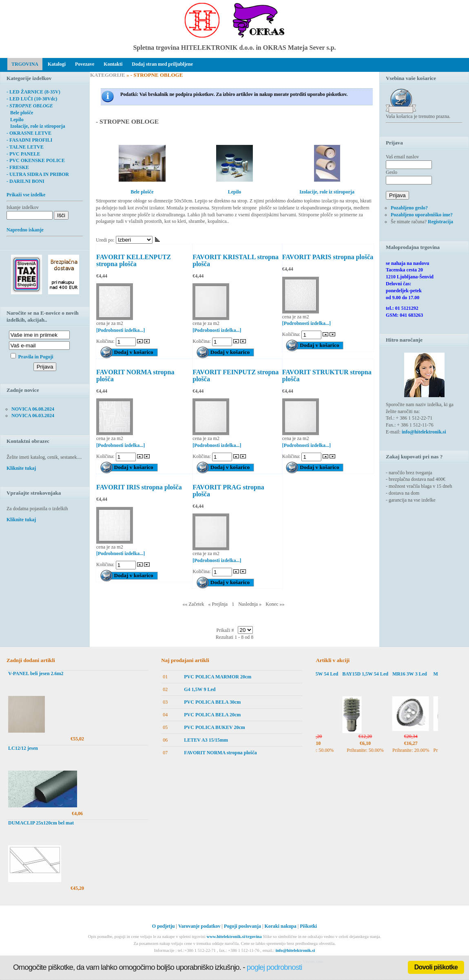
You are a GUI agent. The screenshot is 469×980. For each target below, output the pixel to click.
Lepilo (15, 120)
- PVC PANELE (23, 154)
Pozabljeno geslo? (409, 208)
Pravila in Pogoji (36, 357)
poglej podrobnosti (274, 967)
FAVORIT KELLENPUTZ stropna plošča (134, 260)
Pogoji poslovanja (242, 926)
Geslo (392, 172)
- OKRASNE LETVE (29, 133)
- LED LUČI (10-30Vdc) (32, 99)
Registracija (440, 222)
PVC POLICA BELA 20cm (212, 715)
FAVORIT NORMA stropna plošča (135, 376)
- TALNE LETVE (25, 147)
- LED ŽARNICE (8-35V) (33, 92)
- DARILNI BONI (25, 181)
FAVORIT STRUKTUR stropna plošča (327, 376)
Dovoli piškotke (436, 967)
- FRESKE (18, 167)
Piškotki (308, 926)
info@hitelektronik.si (424, 432)
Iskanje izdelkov (23, 207)
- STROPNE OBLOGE (30, 106)
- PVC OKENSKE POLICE (36, 160)
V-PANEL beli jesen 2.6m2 (36, 673)
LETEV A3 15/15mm (206, 740)
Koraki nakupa (280, 926)
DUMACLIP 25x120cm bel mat (41, 823)
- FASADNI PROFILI (29, 140)
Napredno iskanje (25, 230)
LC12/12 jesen (23, 748)
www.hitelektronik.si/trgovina (234, 937)
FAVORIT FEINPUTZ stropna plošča (236, 376)
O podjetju (164, 926)
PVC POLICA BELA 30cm (212, 702)
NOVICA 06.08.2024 (33, 409)
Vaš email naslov (402, 157)
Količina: (106, 341)
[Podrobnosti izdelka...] (121, 330)
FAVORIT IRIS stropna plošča (139, 487)
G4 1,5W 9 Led (200, 689)
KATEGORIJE (108, 75)
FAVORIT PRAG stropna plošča (228, 491)
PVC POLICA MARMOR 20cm (218, 677)
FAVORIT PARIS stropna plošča (328, 257)
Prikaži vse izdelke (26, 195)
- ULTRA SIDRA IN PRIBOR (38, 174)
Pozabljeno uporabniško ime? (422, 215)
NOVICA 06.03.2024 (33, 416)
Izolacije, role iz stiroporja (36, 126)
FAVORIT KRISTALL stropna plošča (236, 260)
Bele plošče (20, 113)
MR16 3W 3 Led (415, 674)
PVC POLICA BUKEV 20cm (214, 727)
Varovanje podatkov (199, 926)
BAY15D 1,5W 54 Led (321, 674)
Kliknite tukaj (21, 468)
